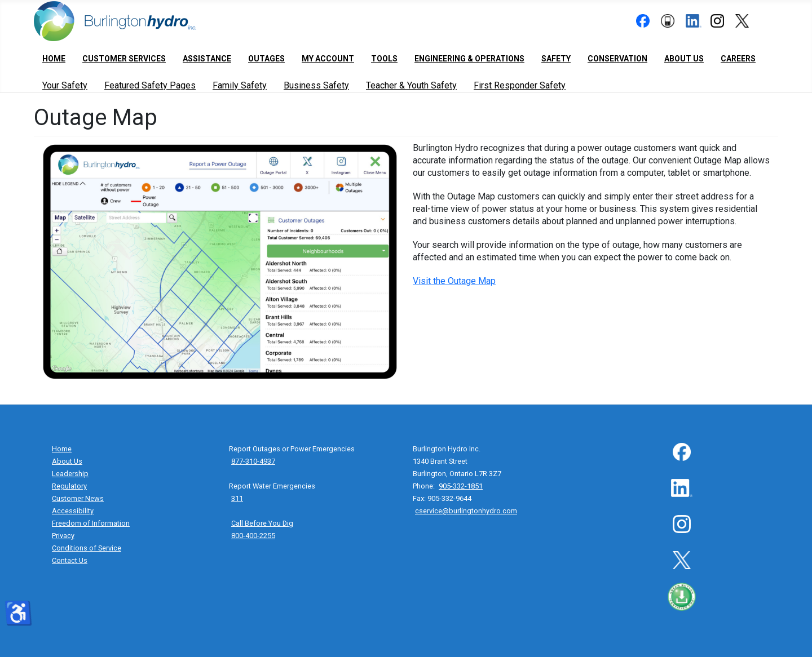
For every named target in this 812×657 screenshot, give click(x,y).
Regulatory (69, 486)
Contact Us (70, 560)
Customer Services (124, 59)
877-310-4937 (253, 461)
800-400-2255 (253, 536)
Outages (266, 59)
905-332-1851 (461, 486)
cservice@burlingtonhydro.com (466, 511)
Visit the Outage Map (454, 281)
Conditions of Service (87, 548)
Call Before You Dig (262, 523)
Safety (556, 59)
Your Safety (65, 85)
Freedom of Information (91, 523)
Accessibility (73, 511)
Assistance (207, 59)
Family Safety (240, 85)
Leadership (70, 474)
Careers (738, 59)
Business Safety (316, 85)
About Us (684, 59)
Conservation (617, 59)
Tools (384, 59)
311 (237, 498)
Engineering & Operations (469, 59)
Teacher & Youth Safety (411, 85)
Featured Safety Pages (150, 85)
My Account (328, 59)
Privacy (63, 536)
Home (54, 59)
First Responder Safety (520, 85)
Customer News (78, 498)
